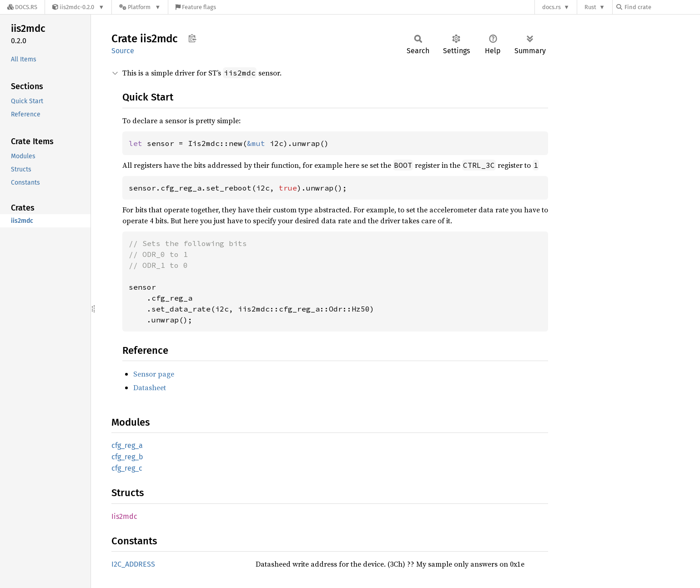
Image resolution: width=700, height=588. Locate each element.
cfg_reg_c (127, 468)
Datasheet (150, 387)
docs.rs (551, 7)
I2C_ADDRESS (133, 564)
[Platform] (140, 7)
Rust (590, 7)
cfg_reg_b (127, 457)
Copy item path (192, 38)
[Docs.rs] (22, 7)
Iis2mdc (124, 516)
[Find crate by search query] (662, 7)
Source (123, 51)
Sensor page (154, 374)
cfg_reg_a (127, 445)
